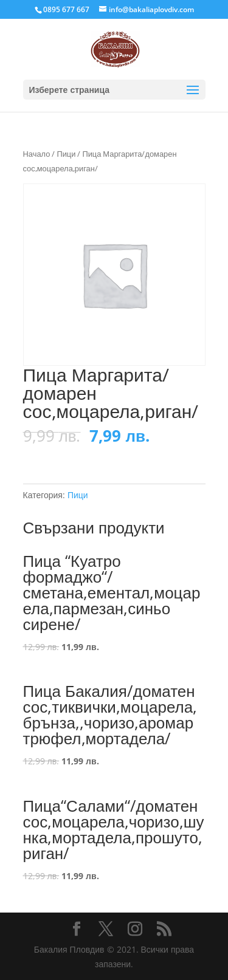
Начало (37, 154)
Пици (66, 154)
